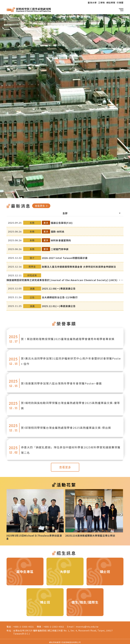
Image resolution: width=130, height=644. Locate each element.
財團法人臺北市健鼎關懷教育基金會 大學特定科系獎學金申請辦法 (79, 267)
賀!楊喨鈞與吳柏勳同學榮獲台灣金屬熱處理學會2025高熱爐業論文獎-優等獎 (71, 405)
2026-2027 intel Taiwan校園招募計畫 (65, 258)
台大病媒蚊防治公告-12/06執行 (60, 297)
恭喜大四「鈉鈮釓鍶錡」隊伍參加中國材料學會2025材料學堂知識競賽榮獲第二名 (71, 450)
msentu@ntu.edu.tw (87, 625)
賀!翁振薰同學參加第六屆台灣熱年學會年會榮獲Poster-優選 (61, 383)
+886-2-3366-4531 (24, 625)
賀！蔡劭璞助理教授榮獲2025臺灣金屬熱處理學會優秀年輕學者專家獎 (68, 339)
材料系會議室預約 (61, 240)
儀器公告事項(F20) (62, 223)
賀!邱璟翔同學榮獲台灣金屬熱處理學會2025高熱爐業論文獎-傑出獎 (66, 428)
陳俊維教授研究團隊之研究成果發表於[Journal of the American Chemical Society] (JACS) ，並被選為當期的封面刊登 (65, 280)
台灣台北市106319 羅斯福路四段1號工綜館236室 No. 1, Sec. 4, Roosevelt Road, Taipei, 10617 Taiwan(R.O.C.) (63, 630)
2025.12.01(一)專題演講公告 (59, 306)
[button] (9, 513)
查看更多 (42, 206)
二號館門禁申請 (60, 249)
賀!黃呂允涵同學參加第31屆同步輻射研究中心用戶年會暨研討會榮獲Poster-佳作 (71, 361)
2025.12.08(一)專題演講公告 (59, 288)
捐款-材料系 (58, 232)
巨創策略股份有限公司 (71, 641)
